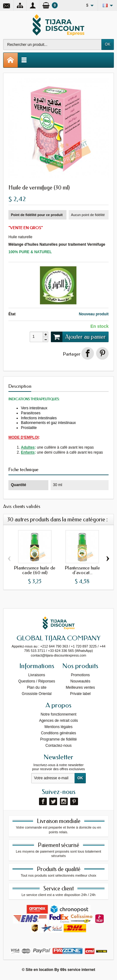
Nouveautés (80, 681)
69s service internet (78, 970)
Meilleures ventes (80, 687)
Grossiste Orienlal (37, 694)
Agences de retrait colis (58, 721)
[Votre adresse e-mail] (53, 778)
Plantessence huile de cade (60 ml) (35, 571)
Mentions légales (58, 727)
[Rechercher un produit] (52, 44)
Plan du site (37, 687)
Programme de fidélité (58, 739)
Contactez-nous (58, 746)
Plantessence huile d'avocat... (82, 571)
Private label (80, 694)
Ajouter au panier (78, 337)
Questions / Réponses (37, 681)
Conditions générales (58, 733)
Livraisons (37, 675)
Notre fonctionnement (58, 714)
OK (107, 44)
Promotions (80, 675)
